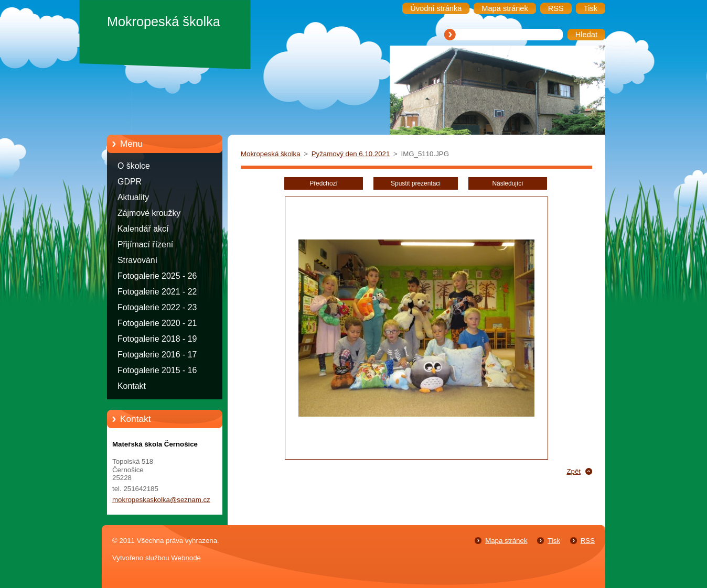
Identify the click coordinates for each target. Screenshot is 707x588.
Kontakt (132, 386)
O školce (134, 166)
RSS (588, 541)
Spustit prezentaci (416, 183)
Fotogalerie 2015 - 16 (157, 370)
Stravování (137, 260)
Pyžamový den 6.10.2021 (351, 154)
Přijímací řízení (145, 244)
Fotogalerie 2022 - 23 (157, 307)
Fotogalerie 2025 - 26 (157, 276)
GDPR (130, 182)
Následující (507, 183)
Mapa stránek (506, 541)
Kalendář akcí (143, 229)
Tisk (554, 541)
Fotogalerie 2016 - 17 (157, 355)
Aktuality (133, 197)
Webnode (186, 558)
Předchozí (324, 183)
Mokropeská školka (271, 154)
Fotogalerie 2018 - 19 (157, 339)
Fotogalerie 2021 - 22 (157, 292)
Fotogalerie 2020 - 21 (157, 323)
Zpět (574, 471)
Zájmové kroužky (149, 213)
